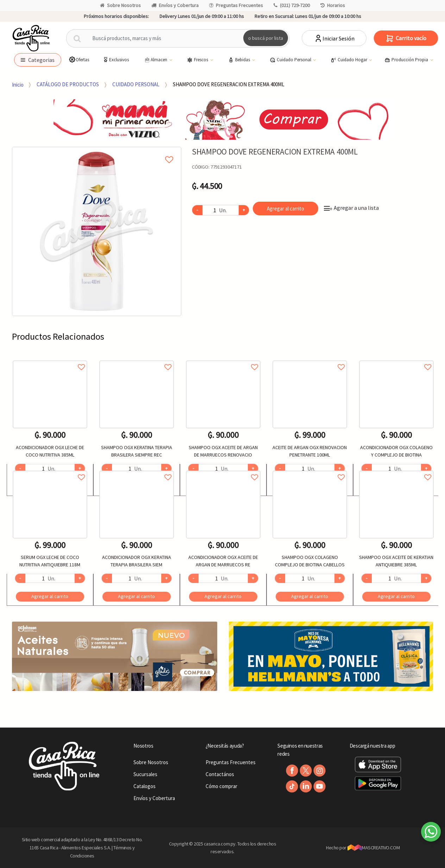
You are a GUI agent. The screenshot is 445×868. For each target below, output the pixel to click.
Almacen (156, 60)
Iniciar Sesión (334, 38)
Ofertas (79, 60)
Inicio (18, 84)
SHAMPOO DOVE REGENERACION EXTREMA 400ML (229, 84)
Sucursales (145, 774)
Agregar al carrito (286, 209)
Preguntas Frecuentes (236, 5)
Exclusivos (115, 60)
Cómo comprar (221, 786)
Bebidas (240, 60)
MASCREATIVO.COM (374, 848)
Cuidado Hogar (349, 60)
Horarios (333, 5)
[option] (97, 231)
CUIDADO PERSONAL (136, 84)
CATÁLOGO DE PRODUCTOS (68, 84)
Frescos (198, 60)
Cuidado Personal (291, 60)
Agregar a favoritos (50, 359)
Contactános (220, 774)
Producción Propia (407, 60)
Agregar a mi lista (97, 152)
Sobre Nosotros (120, 5)
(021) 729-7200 (292, 5)
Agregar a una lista (351, 208)
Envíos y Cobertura (175, 5)
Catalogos (145, 786)
